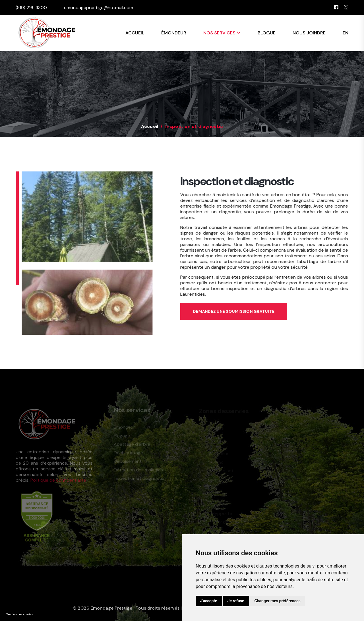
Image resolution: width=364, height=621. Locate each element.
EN (346, 33)
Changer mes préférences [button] (278, 601)
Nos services (222, 33)
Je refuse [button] (236, 601)
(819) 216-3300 (31, 8)
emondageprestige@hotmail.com (99, 8)
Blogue (267, 33)
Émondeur (174, 33)
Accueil (135, 33)
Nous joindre (309, 33)
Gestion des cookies (19, 614)
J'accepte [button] (209, 601)
